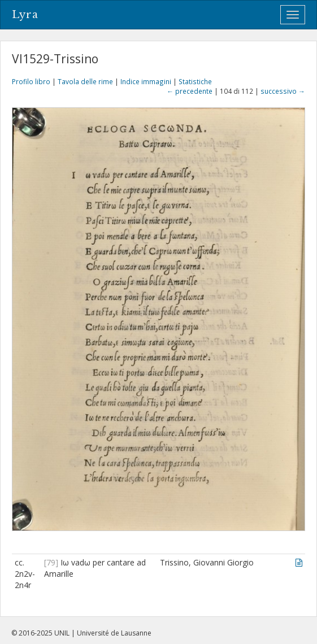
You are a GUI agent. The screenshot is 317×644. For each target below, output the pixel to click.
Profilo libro (31, 81)
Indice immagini (146, 81)
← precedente (190, 91)
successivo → (283, 91)
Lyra (25, 15)
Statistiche (195, 81)
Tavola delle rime (85, 81)
